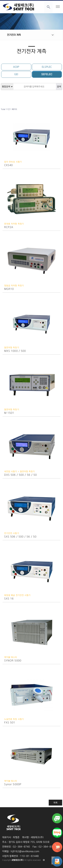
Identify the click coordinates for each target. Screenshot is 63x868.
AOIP (16, 67)
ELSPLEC (47, 67)
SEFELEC (47, 74)
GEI (16, 74)
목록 (55, 803)
